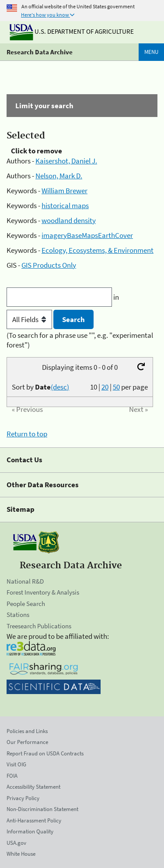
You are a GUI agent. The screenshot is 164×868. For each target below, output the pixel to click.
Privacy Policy (23, 798)
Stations (18, 615)
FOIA (12, 776)
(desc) (60, 387)
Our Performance (27, 742)
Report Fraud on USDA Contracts (45, 753)
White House (21, 854)
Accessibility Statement (33, 787)
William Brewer (65, 191)
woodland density (69, 220)
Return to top (27, 434)
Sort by (40, 387)
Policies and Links (27, 731)
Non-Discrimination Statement (42, 809)
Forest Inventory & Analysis (43, 592)
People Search (26, 604)
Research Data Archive (40, 52)
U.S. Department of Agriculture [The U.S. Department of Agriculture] (72, 31)
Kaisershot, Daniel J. (66, 161)
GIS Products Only (49, 265)
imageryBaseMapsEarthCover (87, 235)
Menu (151, 52)
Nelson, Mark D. (59, 176)
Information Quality (30, 831)
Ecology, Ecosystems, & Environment (98, 250)
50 (116, 387)
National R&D (25, 581)
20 (105, 387)
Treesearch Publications (39, 626)
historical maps (65, 205)
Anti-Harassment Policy (34, 820)
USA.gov (16, 843)
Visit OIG (16, 764)
